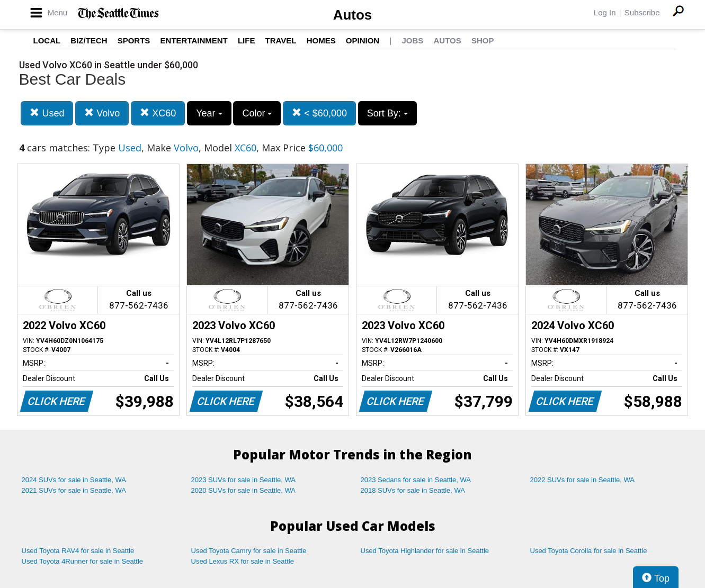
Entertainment (194, 40)
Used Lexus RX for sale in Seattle (243, 561)
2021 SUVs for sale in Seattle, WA (74, 490)
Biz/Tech (89, 40)
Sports (134, 40)
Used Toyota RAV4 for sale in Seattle (78, 551)
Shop (483, 40)
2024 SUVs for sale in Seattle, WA (74, 480)
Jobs (412, 40)
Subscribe (642, 12)
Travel (281, 40)
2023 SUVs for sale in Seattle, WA (244, 480)
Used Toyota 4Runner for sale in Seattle (83, 561)
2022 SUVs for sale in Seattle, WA (583, 480)
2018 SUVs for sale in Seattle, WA (413, 490)
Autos (353, 15)
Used (47, 113)
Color (257, 113)
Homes (321, 40)
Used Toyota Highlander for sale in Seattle (425, 551)
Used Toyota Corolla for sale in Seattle (589, 551)
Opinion (363, 40)
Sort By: (387, 113)
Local (47, 40)
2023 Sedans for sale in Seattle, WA (416, 480)
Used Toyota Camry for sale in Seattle (249, 551)
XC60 (158, 113)
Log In (605, 12)
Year (209, 113)
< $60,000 (319, 113)
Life (247, 40)
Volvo (102, 113)
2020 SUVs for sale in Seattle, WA (244, 490)
